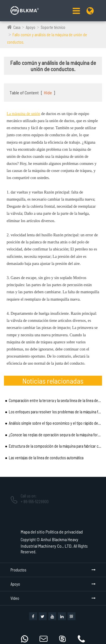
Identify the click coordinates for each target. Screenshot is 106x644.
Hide (48, 93)
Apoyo (31, 27)
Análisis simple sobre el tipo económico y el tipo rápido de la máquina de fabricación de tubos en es (55, 423)
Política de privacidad (64, 532)
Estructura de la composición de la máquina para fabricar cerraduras (55, 446)
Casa (17, 27)
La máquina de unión (24, 114)
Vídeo (15, 598)
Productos (18, 570)
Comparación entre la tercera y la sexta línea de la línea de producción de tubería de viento (55, 400)
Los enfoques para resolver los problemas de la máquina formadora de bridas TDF (55, 412)
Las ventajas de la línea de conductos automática (46, 458)
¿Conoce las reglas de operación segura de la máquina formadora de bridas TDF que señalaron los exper (55, 435)
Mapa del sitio (33, 532)
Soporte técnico (53, 27)
